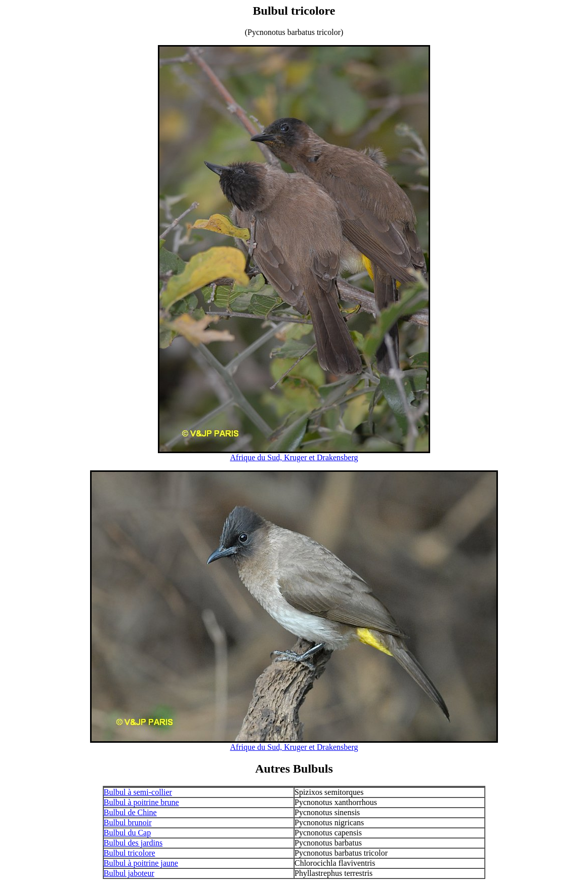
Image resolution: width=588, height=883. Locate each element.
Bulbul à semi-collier (138, 792)
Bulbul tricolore (130, 853)
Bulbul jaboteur (129, 873)
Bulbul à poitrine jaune (141, 863)
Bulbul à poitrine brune (141, 802)
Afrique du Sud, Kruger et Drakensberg (294, 457)
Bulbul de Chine (130, 812)
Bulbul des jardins (133, 843)
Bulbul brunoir (128, 822)
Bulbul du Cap (127, 833)
